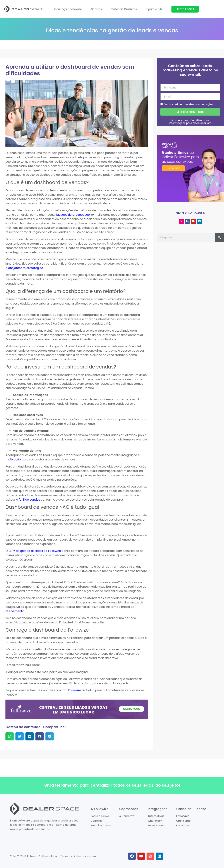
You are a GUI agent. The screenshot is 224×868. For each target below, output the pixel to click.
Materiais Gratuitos (124, 9)
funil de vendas (29, 500)
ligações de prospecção (73, 215)
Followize (75, 690)
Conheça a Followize (68, 9)
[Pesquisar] (219, 237)
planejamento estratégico (24, 268)
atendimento (15, 611)
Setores (96, 9)
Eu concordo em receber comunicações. (189, 104)
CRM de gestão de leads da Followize (35, 551)
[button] (10, 736)
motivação (13, 459)
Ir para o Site (155, 9)
